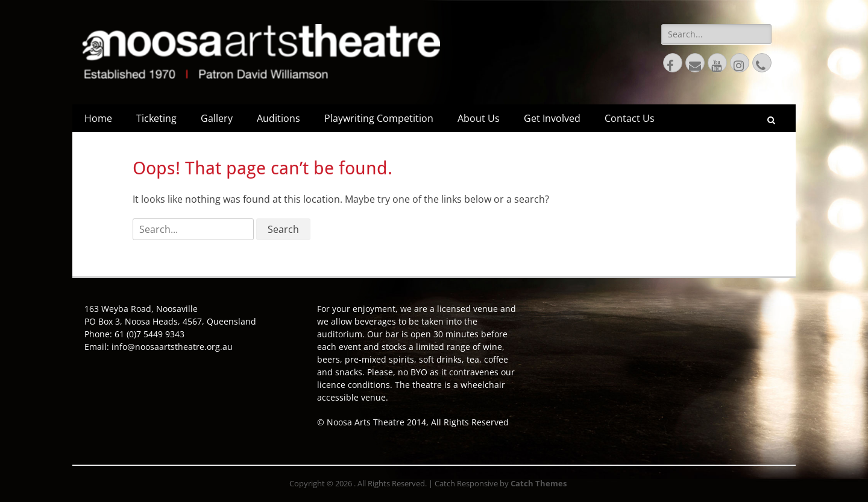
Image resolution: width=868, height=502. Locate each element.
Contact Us (630, 118)
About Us (479, 118)
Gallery (217, 118)
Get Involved (552, 118)
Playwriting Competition (379, 118)
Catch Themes (539, 483)
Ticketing (156, 118)
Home (98, 118)
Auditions (278, 118)
